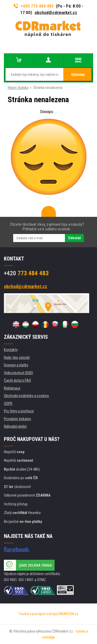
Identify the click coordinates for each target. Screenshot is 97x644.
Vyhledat (78, 75)
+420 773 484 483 (34, 6)
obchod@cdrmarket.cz (56, 12)
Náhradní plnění (15, 426)
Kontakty (11, 350)
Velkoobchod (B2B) (18, 373)
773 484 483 (26, 273)
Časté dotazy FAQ (17, 380)
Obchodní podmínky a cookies (26, 396)
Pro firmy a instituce (19, 411)
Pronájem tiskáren (17, 419)
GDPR (8, 404)
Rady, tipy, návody (17, 357)
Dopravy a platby (16, 365)
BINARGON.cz (69, 614)
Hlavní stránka (18, 88)
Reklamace (12, 388)
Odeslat (74, 238)
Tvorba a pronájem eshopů (38, 614)
